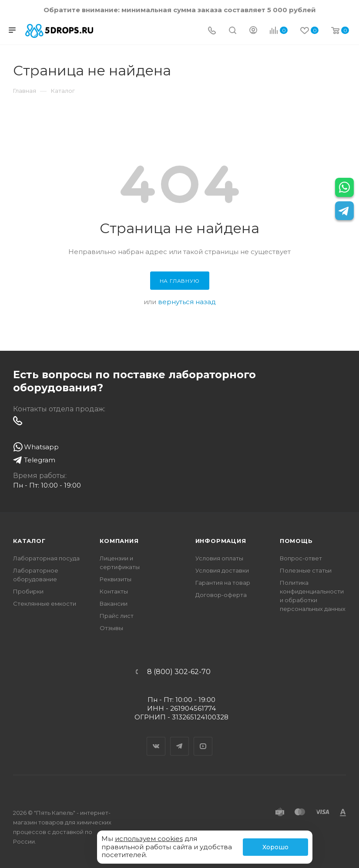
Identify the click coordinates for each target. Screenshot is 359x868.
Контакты (114, 591)
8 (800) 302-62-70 (179, 672)
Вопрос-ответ (301, 558)
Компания (119, 541)
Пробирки (28, 591)
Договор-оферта (221, 595)
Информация (221, 541)
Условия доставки (222, 570)
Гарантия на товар (223, 583)
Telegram (180, 739)
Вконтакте (156, 739)
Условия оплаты (219, 558)
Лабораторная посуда (46, 558)
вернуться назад (187, 302)
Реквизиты (116, 579)
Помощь (296, 541)
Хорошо (275, 847)
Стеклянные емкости (45, 604)
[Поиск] (233, 31)
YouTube (203, 739)
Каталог (29, 541)
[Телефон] (212, 31)
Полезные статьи (306, 570)
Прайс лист (117, 616)
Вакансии (114, 604)
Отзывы (111, 628)
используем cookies (149, 839)
